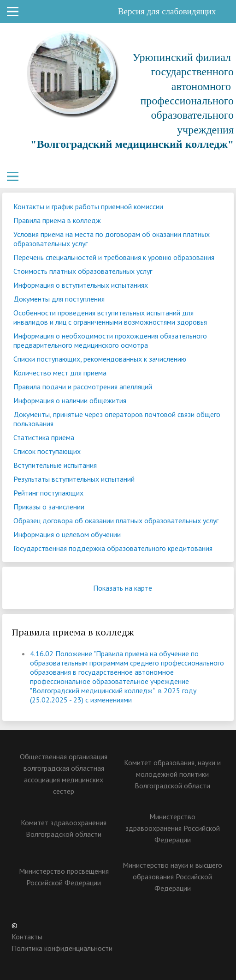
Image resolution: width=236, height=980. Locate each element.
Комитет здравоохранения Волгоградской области (64, 828)
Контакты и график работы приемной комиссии (88, 206)
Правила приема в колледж (57, 220)
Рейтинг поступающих (48, 493)
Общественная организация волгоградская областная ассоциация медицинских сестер (64, 774)
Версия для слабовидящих (174, 11)
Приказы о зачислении (49, 507)
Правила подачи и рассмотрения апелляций (83, 387)
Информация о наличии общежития (70, 400)
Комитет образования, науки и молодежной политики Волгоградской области (172, 774)
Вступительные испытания (55, 465)
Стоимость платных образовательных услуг (83, 271)
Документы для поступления (59, 299)
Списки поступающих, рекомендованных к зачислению (100, 359)
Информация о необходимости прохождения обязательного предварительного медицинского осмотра (110, 340)
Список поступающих (47, 451)
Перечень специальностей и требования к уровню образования (114, 257)
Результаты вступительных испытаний (74, 479)
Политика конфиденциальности (62, 948)
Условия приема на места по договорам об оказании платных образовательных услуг (112, 239)
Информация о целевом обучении (67, 534)
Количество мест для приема (60, 373)
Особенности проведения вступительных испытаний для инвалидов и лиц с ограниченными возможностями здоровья (110, 317)
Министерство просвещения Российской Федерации (64, 877)
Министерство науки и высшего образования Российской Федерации (172, 877)
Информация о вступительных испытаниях (81, 285)
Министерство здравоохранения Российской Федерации (173, 828)
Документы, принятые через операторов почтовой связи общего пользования (117, 419)
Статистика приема (44, 437)
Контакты (27, 937)
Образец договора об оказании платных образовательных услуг (116, 520)
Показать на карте (130, 588)
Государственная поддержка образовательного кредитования (113, 548)
